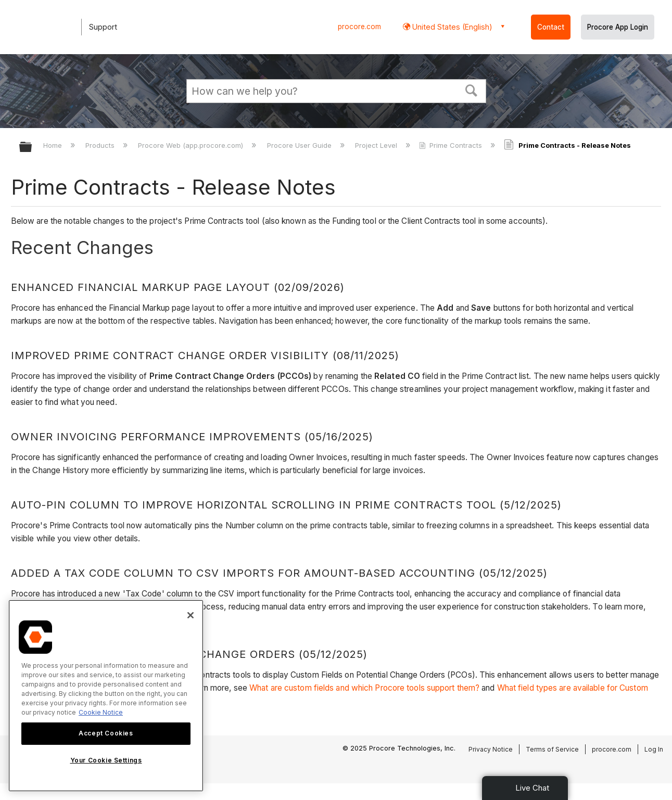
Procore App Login (618, 27)
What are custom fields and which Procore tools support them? (364, 688)
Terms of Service (552, 749)
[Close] (191, 615)
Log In (654, 749)
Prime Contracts (452, 145)
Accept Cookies (106, 733)
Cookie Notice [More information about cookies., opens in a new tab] (101, 712)
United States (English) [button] (451, 27)
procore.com (359, 27)
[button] (471, 90)
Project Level (377, 145)
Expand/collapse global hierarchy (32, 148)
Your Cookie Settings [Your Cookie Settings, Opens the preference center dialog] (106, 760)
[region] (106, 696)
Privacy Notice (491, 749)
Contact (551, 27)
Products (101, 145)
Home (54, 145)
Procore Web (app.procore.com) (192, 145)
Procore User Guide (300, 145)
